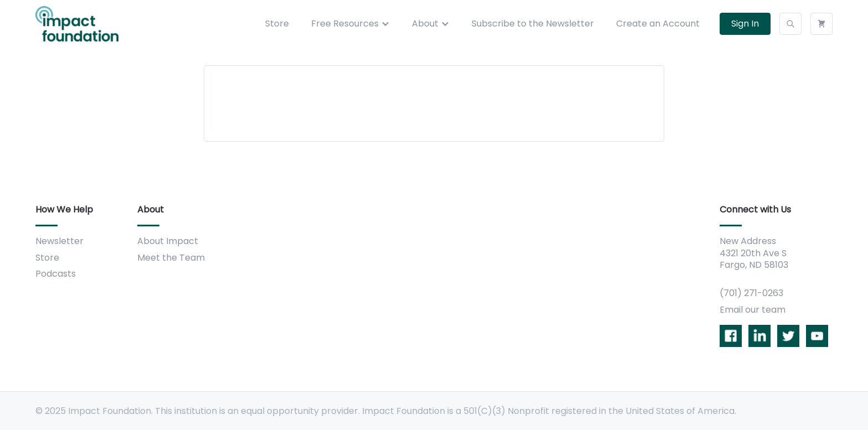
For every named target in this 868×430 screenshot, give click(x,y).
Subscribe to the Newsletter (533, 24)
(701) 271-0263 (751, 293)
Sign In (745, 24)
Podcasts (56, 274)
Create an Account (658, 24)
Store (277, 24)
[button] (350, 24)
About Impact (168, 241)
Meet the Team (171, 258)
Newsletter (60, 241)
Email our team (753, 310)
